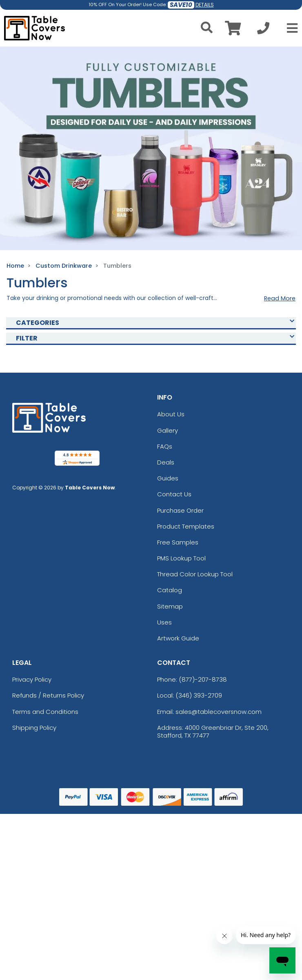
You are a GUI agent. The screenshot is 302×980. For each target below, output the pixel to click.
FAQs (165, 446)
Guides (168, 478)
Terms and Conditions (45, 712)
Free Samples (178, 542)
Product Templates (186, 526)
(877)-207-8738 (203, 679)
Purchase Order (180, 510)
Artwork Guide (178, 638)
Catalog (170, 590)
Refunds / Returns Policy (48, 695)
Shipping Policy (34, 728)
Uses (164, 622)
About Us (171, 414)
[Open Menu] (290, 28)
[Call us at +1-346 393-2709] (263, 30)
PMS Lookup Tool (181, 558)
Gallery (168, 430)
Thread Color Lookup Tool (195, 574)
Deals (166, 462)
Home (15, 266)
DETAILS (205, 5)
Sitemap (170, 606)
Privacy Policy (32, 679)
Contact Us (174, 494)
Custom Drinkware (64, 266)
